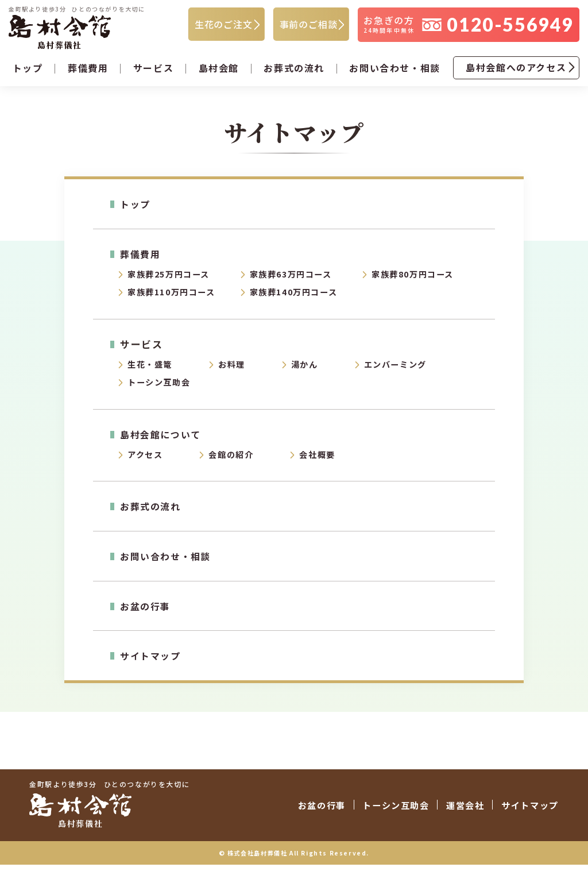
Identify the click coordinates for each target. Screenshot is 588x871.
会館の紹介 (235, 462)
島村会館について (163, 441)
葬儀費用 (141, 257)
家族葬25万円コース (171, 278)
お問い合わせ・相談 (394, 70)
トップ (28, 70)
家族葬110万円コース (175, 297)
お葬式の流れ (294, 70)
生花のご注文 (224, 25)
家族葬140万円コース (297, 297)
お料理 (235, 370)
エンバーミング (404, 370)
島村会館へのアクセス (516, 70)
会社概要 (323, 462)
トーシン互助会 (161, 389)
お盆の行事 (147, 613)
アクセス (146, 462)
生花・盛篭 (151, 370)
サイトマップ (152, 663)
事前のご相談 (309, 25)
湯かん (310, 370)
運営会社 (449, 812)
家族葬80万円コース (415, 278)
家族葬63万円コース (294, 278)
